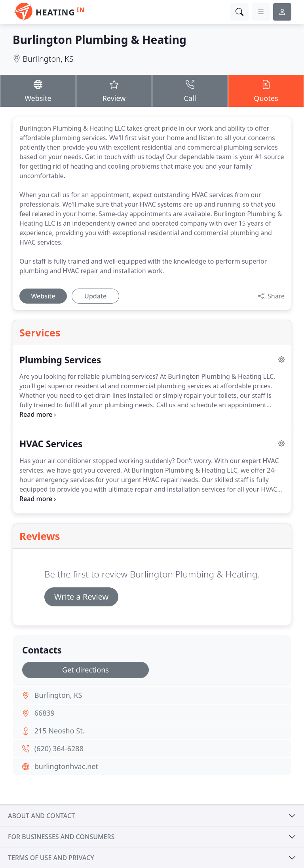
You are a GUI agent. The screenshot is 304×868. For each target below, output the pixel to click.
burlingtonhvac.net (66, 766)
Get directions (85, 670)
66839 (45, 713)
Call (190, 90)
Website (38, 90)
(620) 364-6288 (59, 748)
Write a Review (81, 597)
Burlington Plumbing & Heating (100, 40)
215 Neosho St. (60, 731)
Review (114, 90)
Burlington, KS (48, 59)
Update (95, 296)
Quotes (266, 90)
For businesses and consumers (61, 837)
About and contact (41, 816)
